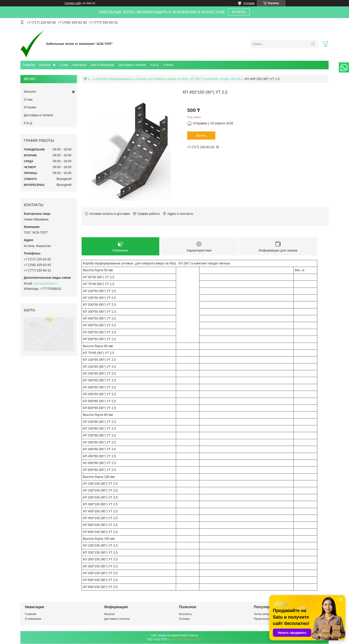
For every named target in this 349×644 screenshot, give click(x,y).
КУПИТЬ (239, 12)
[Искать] (313, 44)
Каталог (45, 65)
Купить (201, 136)
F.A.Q (154, 65)
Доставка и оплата (132, 65)
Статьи (168, 65)
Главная (29, 65)
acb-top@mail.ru (45, 283)
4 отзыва (249, 3)
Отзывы (30, 107)
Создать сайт (73, 3)
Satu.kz (194, 636)
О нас (64, 65)
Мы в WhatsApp (103, 65)
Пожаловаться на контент (186, 640)
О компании (33, 619)
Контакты (80, 65)
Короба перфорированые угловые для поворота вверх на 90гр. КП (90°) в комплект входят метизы (169, 79)
